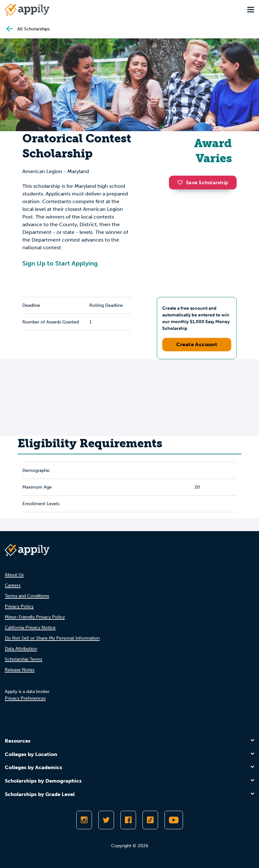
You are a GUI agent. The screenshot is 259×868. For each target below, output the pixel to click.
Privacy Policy (19, 606)
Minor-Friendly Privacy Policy (35, 617)
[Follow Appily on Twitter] (106, 820)
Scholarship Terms (23, 659)
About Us (14, 575)
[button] (182, 182)
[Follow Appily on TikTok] (150, 820)
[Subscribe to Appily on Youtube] (174, 820)
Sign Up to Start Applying (60, 263)
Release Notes (20, 670)
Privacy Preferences (25, 698)
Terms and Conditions (27, 596)
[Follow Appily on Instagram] (84, 820)
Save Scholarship (203, 183)
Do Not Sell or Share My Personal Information (52, 638)
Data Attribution (21, 649)
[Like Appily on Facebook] (128, 820)
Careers (13, 585)
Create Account (197, 344)
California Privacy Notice (30, 628)
